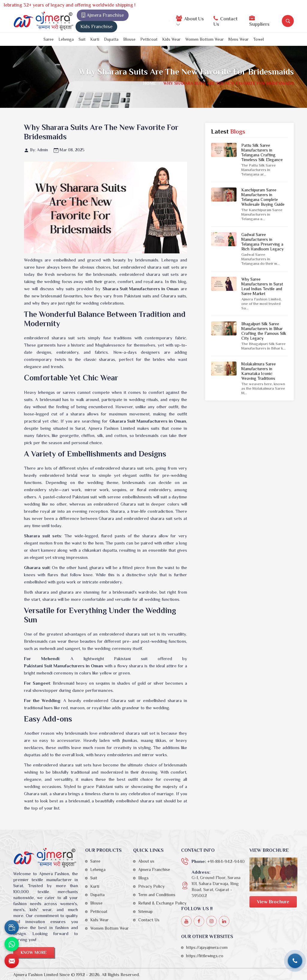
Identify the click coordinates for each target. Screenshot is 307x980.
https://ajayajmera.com (207, 947)
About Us (190, 21)
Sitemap (145, 911)
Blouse (129, 39)
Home (150, 83)
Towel (259, 39)
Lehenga (66, 39)
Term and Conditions (157, 895)
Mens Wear (238, 39)
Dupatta (111, 39)
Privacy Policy (151, 886)
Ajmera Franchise (103, 15)
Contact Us (225, 21)
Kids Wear (171, 39)
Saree (49, 39)
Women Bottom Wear (204, 39)
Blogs (143, 878)
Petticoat (149, 39)
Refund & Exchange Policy (162, 903)
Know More (34, 952)
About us (146, 861)
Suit (82, 39)
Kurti (95, 39)
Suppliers (259, 21)
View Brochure (273, 902)
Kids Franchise (96, 27)
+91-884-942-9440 (226, 861)
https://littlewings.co (205, 956)
